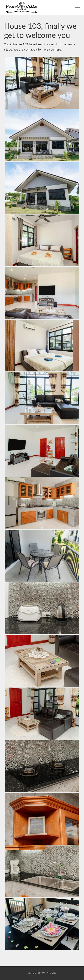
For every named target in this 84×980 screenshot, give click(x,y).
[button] (77, 8)
